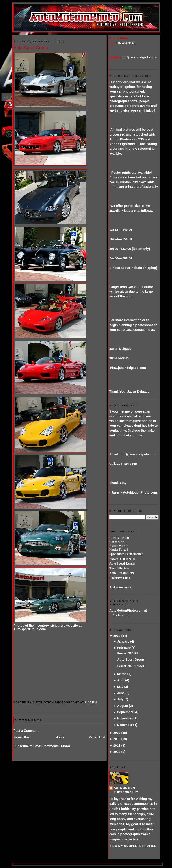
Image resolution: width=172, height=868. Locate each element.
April (121, 680)
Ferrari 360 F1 (128, 653)
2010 (117, 739)
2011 (117, 745)
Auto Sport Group (31, 48)
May (120, 687)
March (122, 674)
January (123, 641)
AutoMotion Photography (126, 790)
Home (60, 737)
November (125, 718)
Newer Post (22, 737)
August (123, 706)
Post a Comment (26, 731)
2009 (117, 733)
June (121, 693)
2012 (117, 752)
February (124, 648)
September (125, 712)
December (125, 725)
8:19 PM (91, 703)
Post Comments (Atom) (52, 746)
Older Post (97, 737)
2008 (117, 636)
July (120, 699)
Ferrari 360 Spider (131, 666)
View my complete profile (133, 846)
